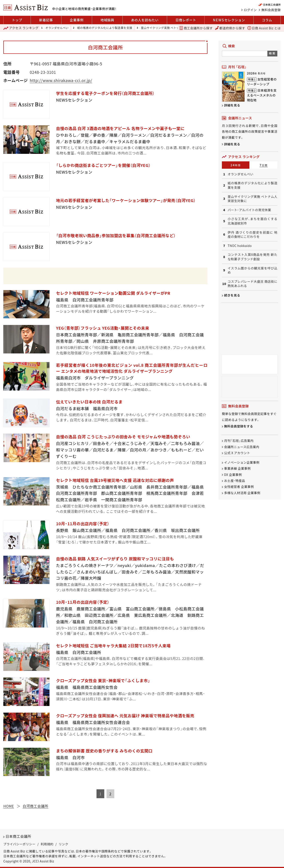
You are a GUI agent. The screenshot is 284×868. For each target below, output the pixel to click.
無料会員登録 (271, 10)
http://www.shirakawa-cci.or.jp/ (61, 80)
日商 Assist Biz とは (264, 28)
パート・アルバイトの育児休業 (249, 210)
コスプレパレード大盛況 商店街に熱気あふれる (252, 284)
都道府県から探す (230, 28)
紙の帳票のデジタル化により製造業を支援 (105, 28)
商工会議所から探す (196, 28)
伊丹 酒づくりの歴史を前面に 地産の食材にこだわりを (252, 235)
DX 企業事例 (233, 475)
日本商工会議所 (18, 836)
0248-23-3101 (43, 72)
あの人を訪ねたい (145, 20)
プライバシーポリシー (19, 844)
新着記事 (46, 20)
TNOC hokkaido (240, 246)
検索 (272, 53)
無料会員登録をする (239, 426)
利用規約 (47, 844)
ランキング (21, 28)
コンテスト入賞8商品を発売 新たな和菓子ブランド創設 (252, 257)
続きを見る (232, 295)
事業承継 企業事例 (237, 469)
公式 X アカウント (237, 453)
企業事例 (77, 20)
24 (236, 165)
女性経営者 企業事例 (239, 487)
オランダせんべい (57, 28)
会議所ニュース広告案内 (242, 447)
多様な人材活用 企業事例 (242, 493)
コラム (267, 20)
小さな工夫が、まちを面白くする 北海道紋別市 (252, 221)
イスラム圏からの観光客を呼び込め (252, 270)
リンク (63, 844)
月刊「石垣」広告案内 (239, 441)
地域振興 (107, 20)
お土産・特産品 (235, 481)
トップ (17, 20)
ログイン (250, 10)
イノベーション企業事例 (242, 462)
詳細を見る (232, 105)
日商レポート (186, 20)
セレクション (229, 20)
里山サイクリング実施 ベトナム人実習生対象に (172, 28)
